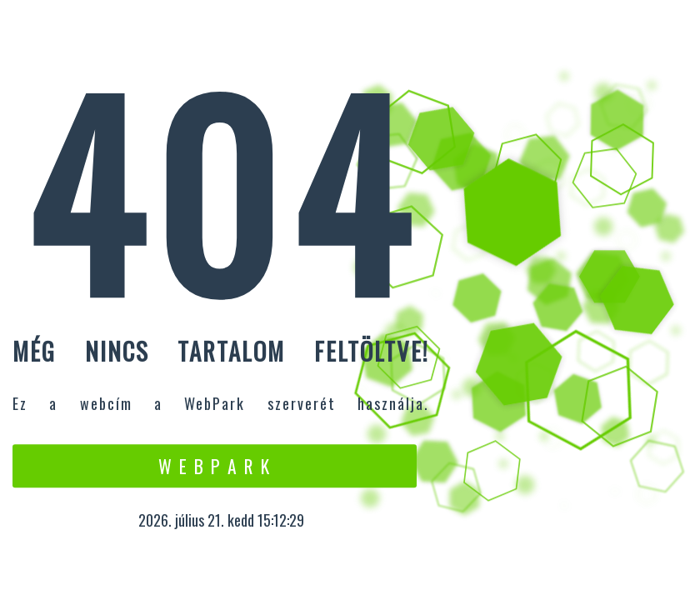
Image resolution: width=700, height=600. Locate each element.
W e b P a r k (215, 466)
